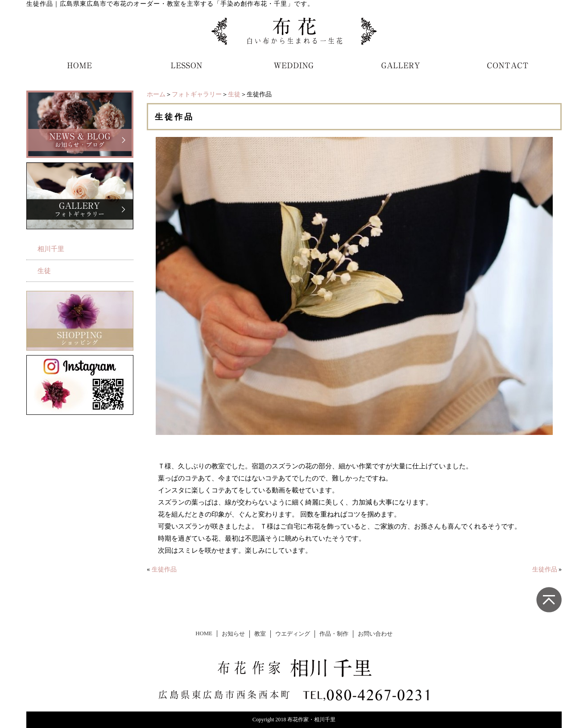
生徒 (234, 94)
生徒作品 (164, 569)
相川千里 (51, 249)
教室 (260, 634)
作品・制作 (334, 634)
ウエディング (293, 634)
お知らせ (233, 634)
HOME (204, 633)
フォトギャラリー (197, 94)
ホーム (156, 94)
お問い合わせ (375, 634)
